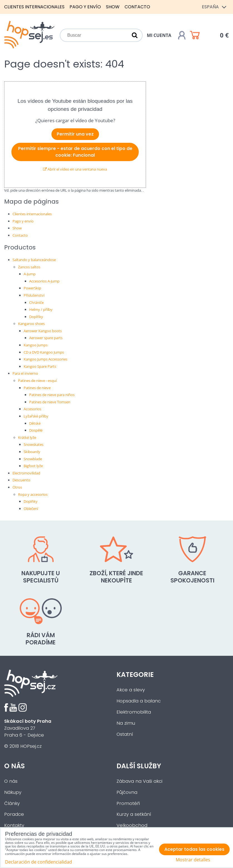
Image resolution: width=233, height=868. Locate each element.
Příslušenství (34, 295)
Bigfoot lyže (33, 466)
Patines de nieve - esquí (37, 381)
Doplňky (36, 317)
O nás (11, 781)
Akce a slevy (131, 690)
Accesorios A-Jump (44, 281)
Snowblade (33, 459)
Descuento (21, 480)
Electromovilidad (26, 473)
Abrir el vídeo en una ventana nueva (75, 169)
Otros (17, 487)
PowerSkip (32, 288)
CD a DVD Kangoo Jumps (44, 352)
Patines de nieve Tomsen (50, 402)
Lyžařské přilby (36, 416)
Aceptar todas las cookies (194, 849)
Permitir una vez (75, 134)
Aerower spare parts (46, 338)
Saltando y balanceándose (34, 260)
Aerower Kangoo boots (43, 331)
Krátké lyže (27, 437)
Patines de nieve (37, 388)
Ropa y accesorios (33, 494)
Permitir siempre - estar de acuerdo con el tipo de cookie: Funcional (75, 152)
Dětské (35, 423)
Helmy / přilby (41, 309)
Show (113, 7)
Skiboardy (32, 452)
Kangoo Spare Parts (40, 366)
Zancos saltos (29, 267)
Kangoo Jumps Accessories (45, 359)
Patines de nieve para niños (52, 395)
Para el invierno (25, 373)
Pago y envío (85, 7)
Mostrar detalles (193, 860)
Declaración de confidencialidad (39, 862)
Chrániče (36, 302)
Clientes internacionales (34, 7)
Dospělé (36, 430)
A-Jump (30, 274)
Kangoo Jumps (36, 345)
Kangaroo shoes (31, 324)
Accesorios (32, 409)
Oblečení (31, 509)
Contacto (137, 7)
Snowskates (34, 444)
